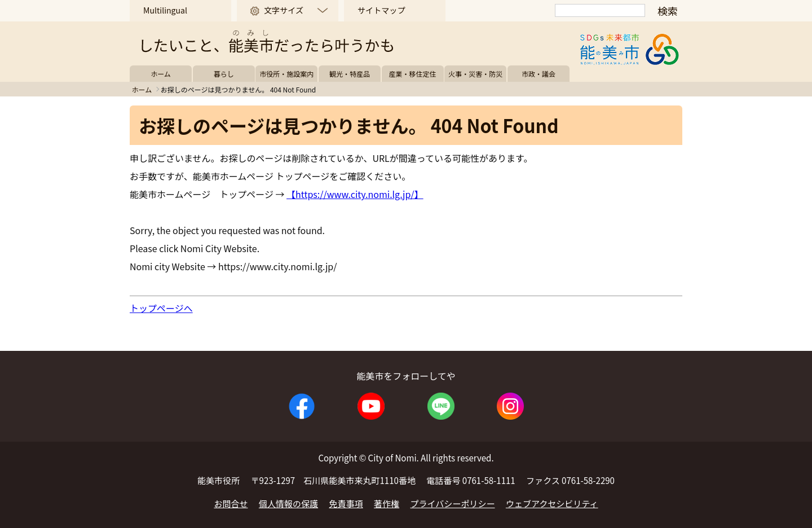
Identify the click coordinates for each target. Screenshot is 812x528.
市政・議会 (539, 74)
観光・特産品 (350, 74)
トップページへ (161, 308)
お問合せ (231, 503)
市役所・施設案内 (286, 74)
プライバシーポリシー (453, 503)
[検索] (600, 10)
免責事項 (346, 503)
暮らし (224, 74)
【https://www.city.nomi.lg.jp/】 (355, 194)
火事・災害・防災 (475, 74)
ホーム (161, 74)
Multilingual (165, 10)
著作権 (387, 503)
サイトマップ (381, 10)
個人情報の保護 (288, 503)
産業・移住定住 (413, 74)
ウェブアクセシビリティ (552, 503)
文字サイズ (284, 10)
